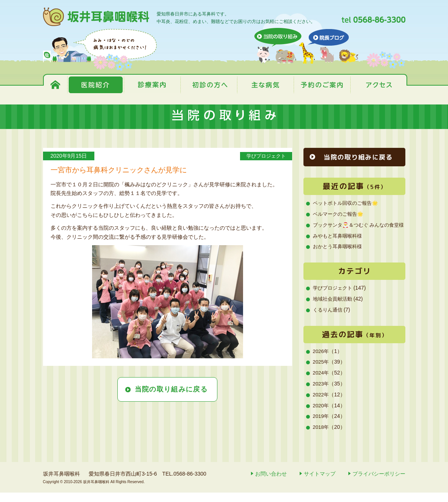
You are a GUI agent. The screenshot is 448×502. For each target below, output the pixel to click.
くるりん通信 (329, 319)
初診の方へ (209, 85)
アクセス (378, 85)
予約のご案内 (322, 85)
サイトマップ (320, 483)
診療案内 (152, 85)
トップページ (56, 85)
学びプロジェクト (263, 156)
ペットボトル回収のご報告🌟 (348, 204)
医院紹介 (95, 85)
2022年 (321, 404)
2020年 (321, 415)
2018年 (321, 436)
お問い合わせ (271, 483)
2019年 (321, 426)
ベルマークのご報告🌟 (340, 214)
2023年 (321, 393)
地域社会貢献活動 (334, 308)
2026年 (321, 361)
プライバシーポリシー (379, 483)
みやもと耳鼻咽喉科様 (339, 245)
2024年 (321, 382)
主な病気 (265, 85)
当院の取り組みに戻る (171, 389)
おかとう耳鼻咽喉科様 (339, 256)
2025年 (321, 372)
